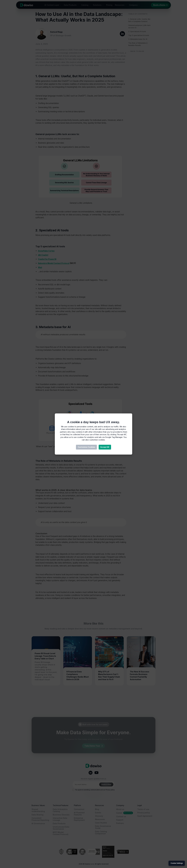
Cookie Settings (177, 863)
